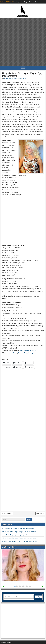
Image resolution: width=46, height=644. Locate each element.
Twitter (15, 353)
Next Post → (40, 514)
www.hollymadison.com (28, 350)
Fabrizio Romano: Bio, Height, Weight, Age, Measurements (20, 541)
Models (11, 79)
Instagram (32, 353)
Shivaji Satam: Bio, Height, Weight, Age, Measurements (19, 538)
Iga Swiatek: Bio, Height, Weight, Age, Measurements (18, 529)
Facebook (22, 353)
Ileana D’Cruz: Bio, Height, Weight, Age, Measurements (19, 532)
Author (6, 79)
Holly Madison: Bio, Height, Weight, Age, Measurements (22, 75)
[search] (18, 597)
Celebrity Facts (7, 2)
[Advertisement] (23, 42)
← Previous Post (7, 514)
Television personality (20, 79)
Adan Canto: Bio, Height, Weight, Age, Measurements (19, 535)
